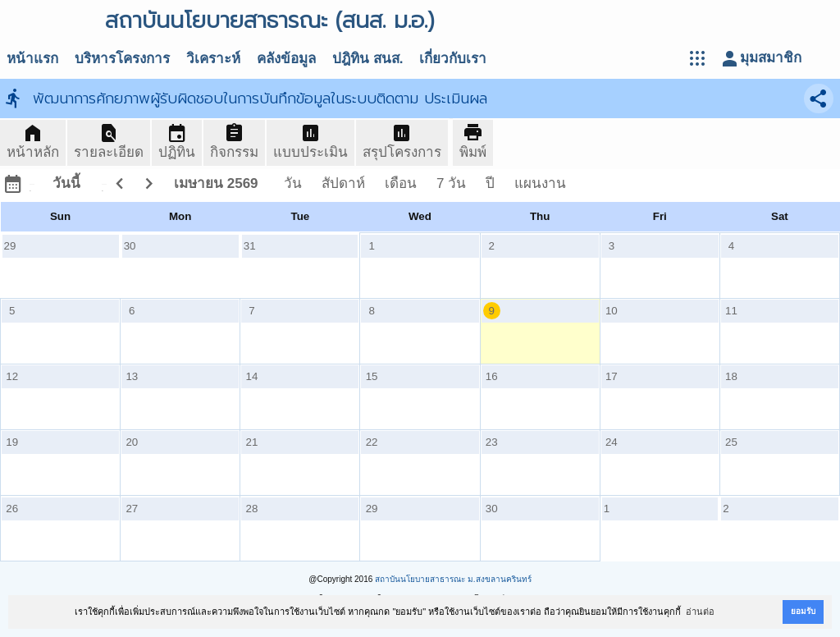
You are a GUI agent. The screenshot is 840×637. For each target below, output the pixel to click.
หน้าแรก (32, 59)
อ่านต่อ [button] (700, 612)
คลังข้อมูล (286, 59)
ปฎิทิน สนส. (367, 59)
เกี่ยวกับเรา (453, 59)
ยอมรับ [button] (803, 611)
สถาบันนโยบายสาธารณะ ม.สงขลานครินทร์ (453, 579)
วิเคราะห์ (213, 59)
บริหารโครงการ (122, 59)
